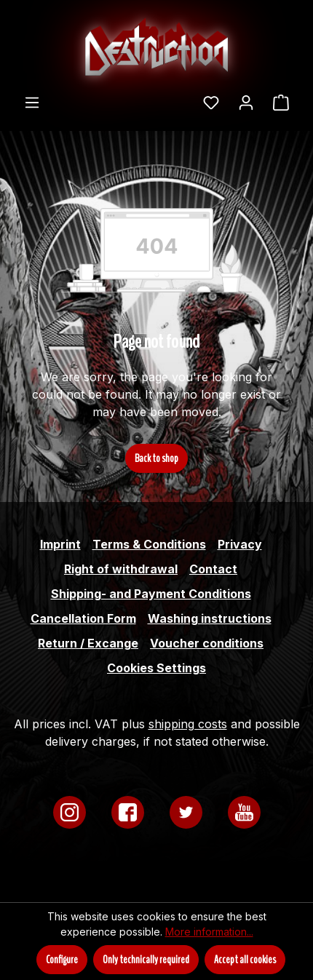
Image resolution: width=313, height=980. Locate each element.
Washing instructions (210, 618)
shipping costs (188, 724)
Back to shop (156, 458)
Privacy (240, 544)
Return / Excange (88, 643)
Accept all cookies (245, 960)
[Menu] (32, 102)
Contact (213, 569)
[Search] (184, 97)
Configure (62, 960)
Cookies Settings (156, 668)
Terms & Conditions (149, 544)
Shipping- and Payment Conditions (151, 594)
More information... (209, 932)
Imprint (60, 544)
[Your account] (246, 102)
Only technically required (146, 960)
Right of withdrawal (121, 569)
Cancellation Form (83, 618)
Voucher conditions (207, 643)
